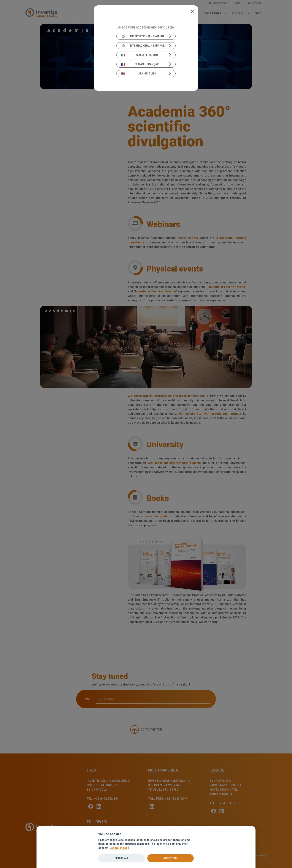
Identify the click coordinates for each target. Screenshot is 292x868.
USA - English (139, 74)
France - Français (140, 64)
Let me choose (119, 848)
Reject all (122, 858)
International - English (143, 36)
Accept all (170, 858)
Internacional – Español (143, 46)
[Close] (192, 11)
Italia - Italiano (140, 55)
